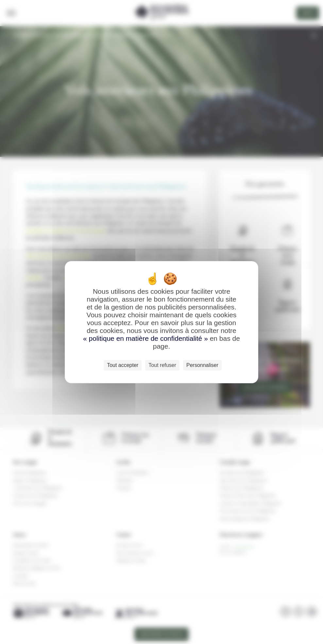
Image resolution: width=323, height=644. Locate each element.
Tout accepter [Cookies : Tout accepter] (123, 365)
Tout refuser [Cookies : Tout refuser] (162, 365)
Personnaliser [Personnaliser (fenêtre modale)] (202, 365)
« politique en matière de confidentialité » (146, 338)
